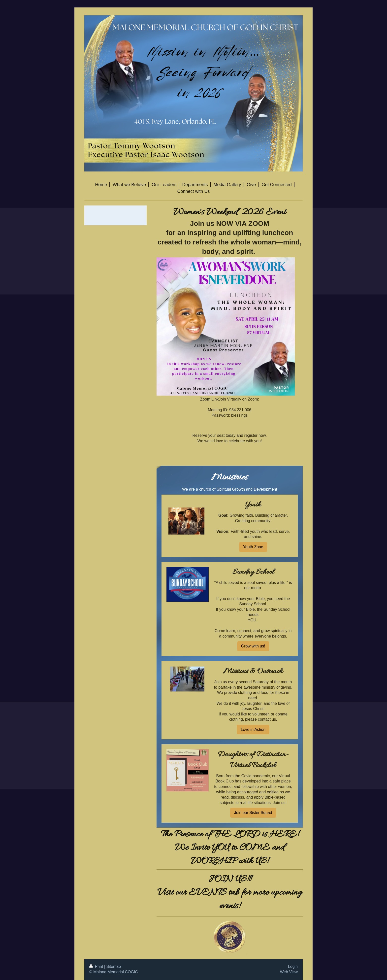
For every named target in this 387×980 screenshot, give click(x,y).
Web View (289, 972)
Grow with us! (253, 646)
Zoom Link (210, 399)
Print (97, 966)
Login (293, 966)
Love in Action (253, 729)
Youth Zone (253, 547)
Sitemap (113, 966)
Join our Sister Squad (253, 813)
